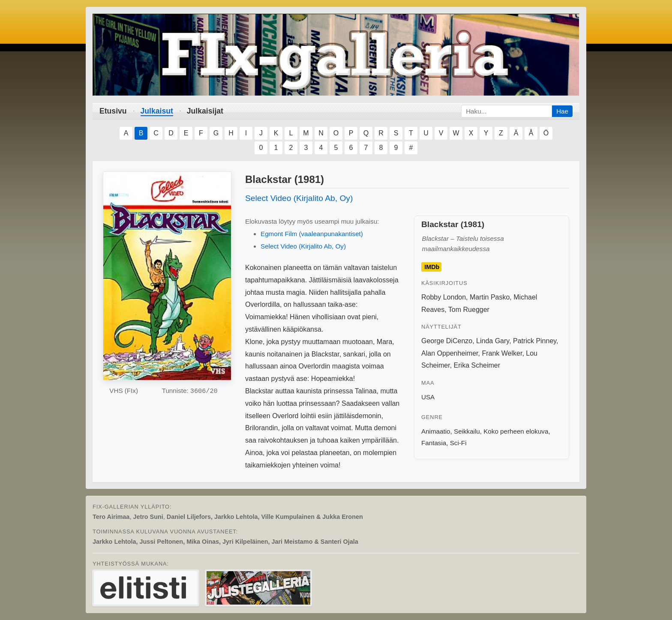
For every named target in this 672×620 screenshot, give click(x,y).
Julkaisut (157, 111)
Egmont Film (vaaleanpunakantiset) (312, 234)
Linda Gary (493, 341)
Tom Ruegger (469, 310)
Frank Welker (502, 353)
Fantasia (434, 443)
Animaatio (436, 431)
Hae (562, 111)
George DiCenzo (447, 341)
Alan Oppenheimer (450, 353)
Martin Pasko (490, 297)
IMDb (432, 267)
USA (428, 397)
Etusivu (113, 111)
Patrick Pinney (535, 341)
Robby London (444, 297)
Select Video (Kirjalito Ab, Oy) (299, 198)
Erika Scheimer (477, 365)
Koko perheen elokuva (516, 431)
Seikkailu (467, 431)
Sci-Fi (458, 443)
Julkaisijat (205, 111)
